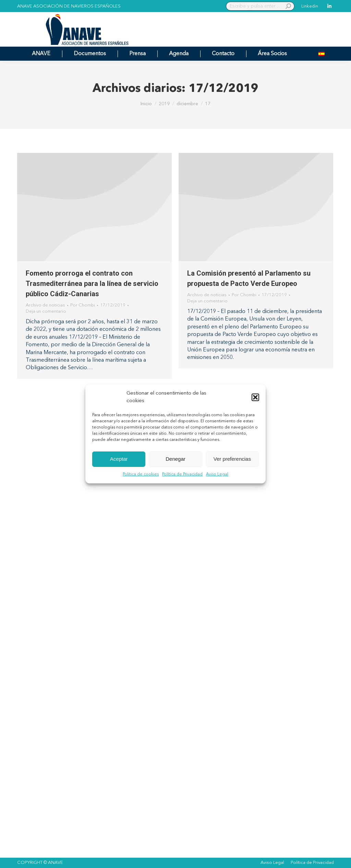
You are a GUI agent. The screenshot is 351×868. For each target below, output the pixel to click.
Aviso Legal (217, 474)
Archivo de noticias (45, 305)
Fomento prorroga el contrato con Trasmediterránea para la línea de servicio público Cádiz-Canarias (92, 284)
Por (83, 305)
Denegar (175, 459)
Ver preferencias (232, 459)
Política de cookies (141, 474)
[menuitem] (322, 54)
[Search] (260, 6)
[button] (255, 397)
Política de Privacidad (182, 474)
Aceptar (119, 459)
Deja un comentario (46, 311)
